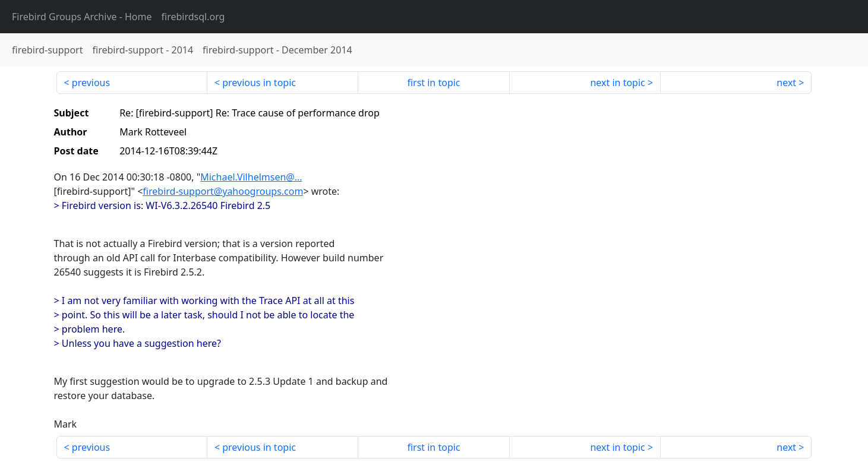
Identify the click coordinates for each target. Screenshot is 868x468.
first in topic (433, 83)
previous (91, 83)
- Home (82, 17)
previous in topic (259, 83)
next (786, 83)
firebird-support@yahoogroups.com (223, 191)
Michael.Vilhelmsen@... (251, 177)
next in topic (617, 83)
